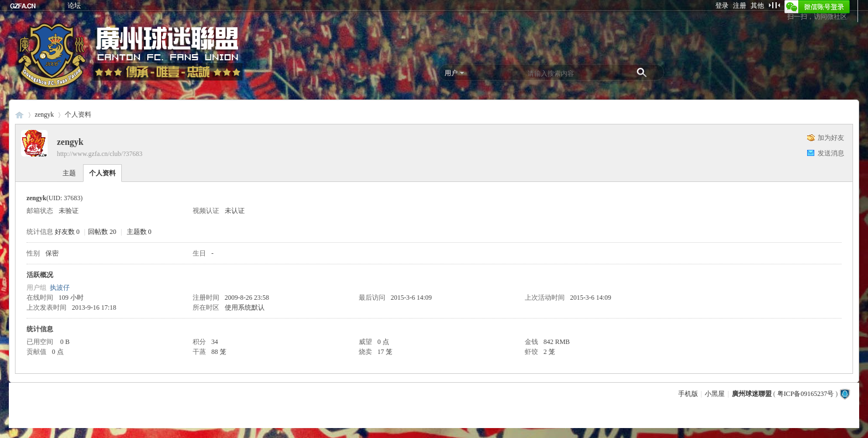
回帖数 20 (102, 232)
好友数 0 (67, 232)
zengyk (45, 114)
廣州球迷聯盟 (19, 115)
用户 (451, 73)
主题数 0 (139, 232)
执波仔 (60, 288)
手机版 (688, 394)
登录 (722, 6)
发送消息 (831, 153)
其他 (757, 6)
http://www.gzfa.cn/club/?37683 (100, 154)
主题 (69, 173)
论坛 (74, 6)
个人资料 (102, 173)
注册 (740, 6)
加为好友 (831, 138)
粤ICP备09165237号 (806, 394)
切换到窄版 (774, 5)
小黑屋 (715, 394)
